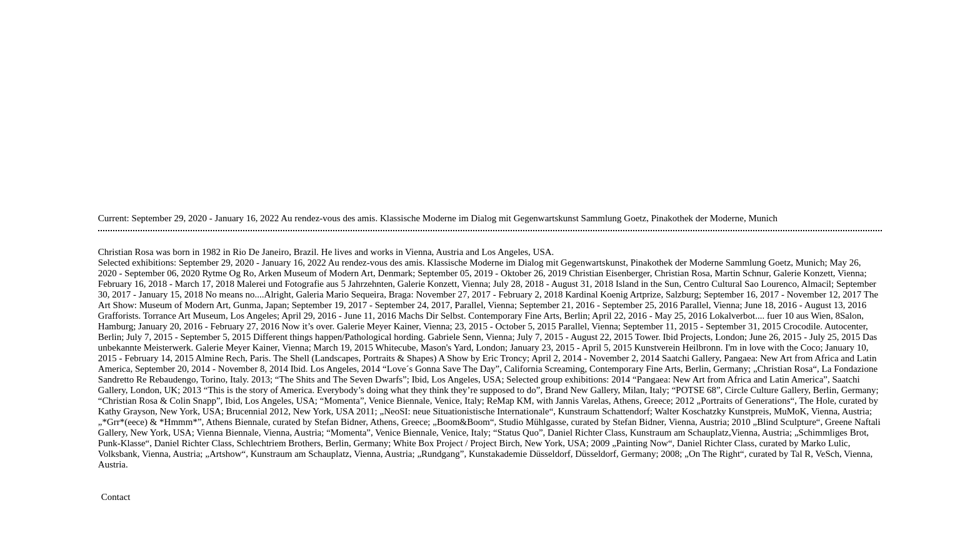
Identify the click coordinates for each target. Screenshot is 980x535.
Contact (116, 497)
